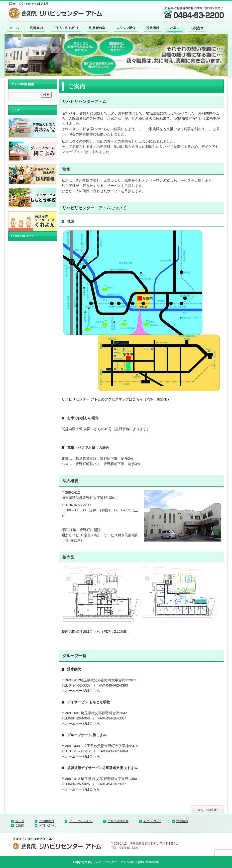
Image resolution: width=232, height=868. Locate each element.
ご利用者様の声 (118, 821)
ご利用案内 (46, 821)
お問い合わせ (48, 825)
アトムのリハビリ (81, 821)
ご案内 (20, 825)
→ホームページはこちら (81, 691)
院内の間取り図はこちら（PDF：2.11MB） (96, 631)
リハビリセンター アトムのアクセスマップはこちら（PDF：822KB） (116, 399)
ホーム (20, 821)
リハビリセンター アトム (111, 862)
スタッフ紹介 (152, 821)
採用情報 (182, 821)
